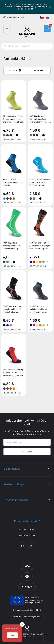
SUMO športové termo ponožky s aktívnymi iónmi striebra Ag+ (12, 309)
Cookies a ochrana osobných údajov (27, 617)
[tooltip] (4, 135)
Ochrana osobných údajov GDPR (27, 610)
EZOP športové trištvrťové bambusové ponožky (13, 183)
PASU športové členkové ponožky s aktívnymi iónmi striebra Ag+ (40, 183)
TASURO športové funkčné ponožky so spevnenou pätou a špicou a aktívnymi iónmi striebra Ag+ (40, 312)
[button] (42, 17)
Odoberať (27, 452)
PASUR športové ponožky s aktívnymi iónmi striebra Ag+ (12, 246)
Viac (12, 635)
